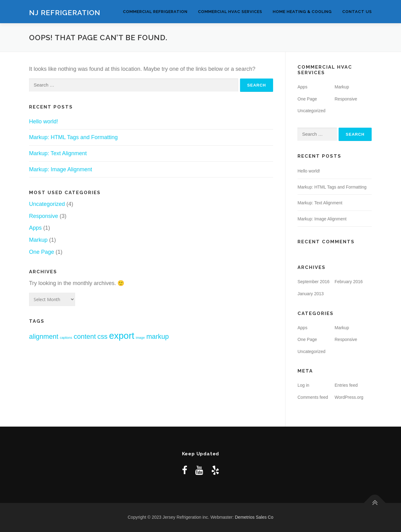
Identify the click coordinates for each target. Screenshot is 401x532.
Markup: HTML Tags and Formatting (73, 137)
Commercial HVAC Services (230, 12)
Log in (303, 385)
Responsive (44, 216)
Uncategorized (47, 204)
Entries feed (346, 385)
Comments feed (313, 397)
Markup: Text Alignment (58, 153)
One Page (42, 252)
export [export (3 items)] (122, 336)
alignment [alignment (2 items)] (44, 336)
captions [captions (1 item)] (66, 338)
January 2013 (311, 294)
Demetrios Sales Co (254, 517)
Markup (38, 240)
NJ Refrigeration (65, 12)
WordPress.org (349, 397)
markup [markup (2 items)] (158, 336)
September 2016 (314, 282)
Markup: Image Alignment (61, 169)
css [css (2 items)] (102, 336)
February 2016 (349, 282)
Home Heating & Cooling (302, 12)
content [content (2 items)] (85, 336)
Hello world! (44, 121)
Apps (35, 228)
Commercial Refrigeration (155, 12)
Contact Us (357, 12)
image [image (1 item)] (140, 338)
